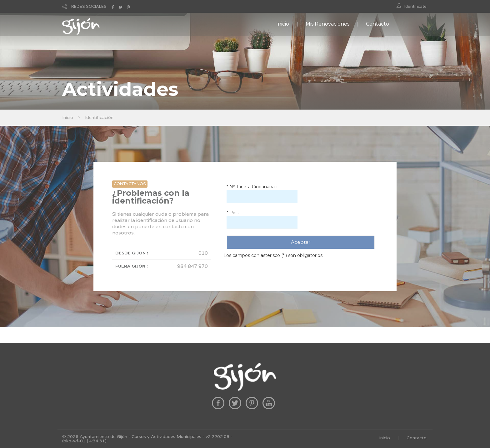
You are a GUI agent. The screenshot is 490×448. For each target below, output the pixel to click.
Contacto (377, 24)
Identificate (415, 7)
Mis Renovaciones (327, 24)
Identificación (99, 118)
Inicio (283, 24)
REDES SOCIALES (89, 7)
